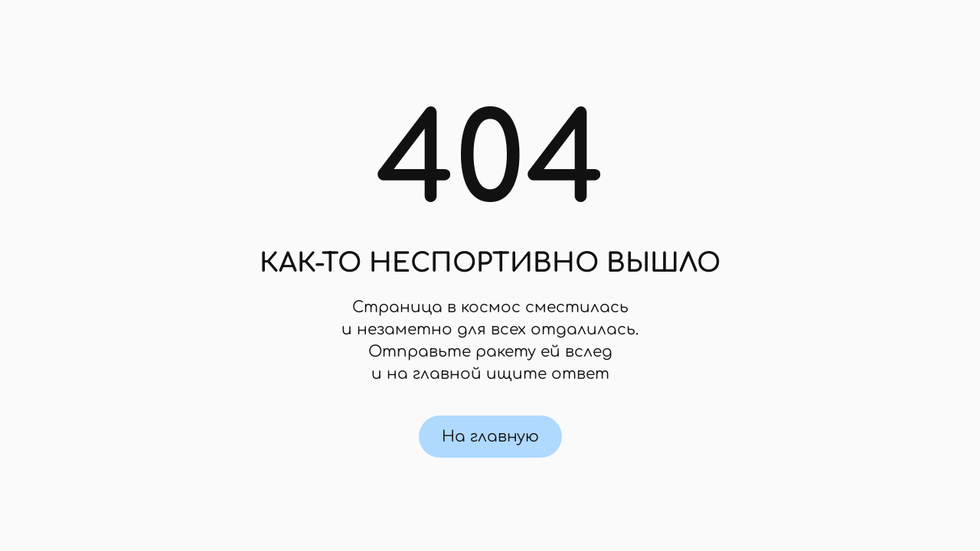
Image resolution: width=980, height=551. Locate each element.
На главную (490, 437)
